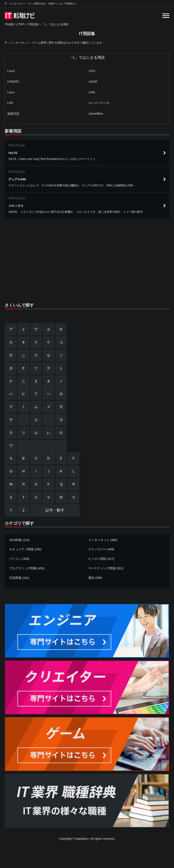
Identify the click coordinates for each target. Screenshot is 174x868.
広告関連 (15, 578)
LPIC (92, 71)
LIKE (92, 92)
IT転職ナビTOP (14, 24)
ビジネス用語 (97, 559)
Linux (11, 92)
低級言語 (13, 114)
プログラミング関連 (23, 568)
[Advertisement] (87, 258)
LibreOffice (96, 114)
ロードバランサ (99, 103)
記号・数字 (55, 510)
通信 (91, 578)
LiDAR (93, 82)
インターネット (99, 540)
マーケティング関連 (102, 568)
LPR (10, 103)
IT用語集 (33, 24)
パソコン (15, 559)
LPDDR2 (13, 82)
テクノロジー (97, 549)
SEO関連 (15, 540)
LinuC (11, 71)
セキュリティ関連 (21, 549)
